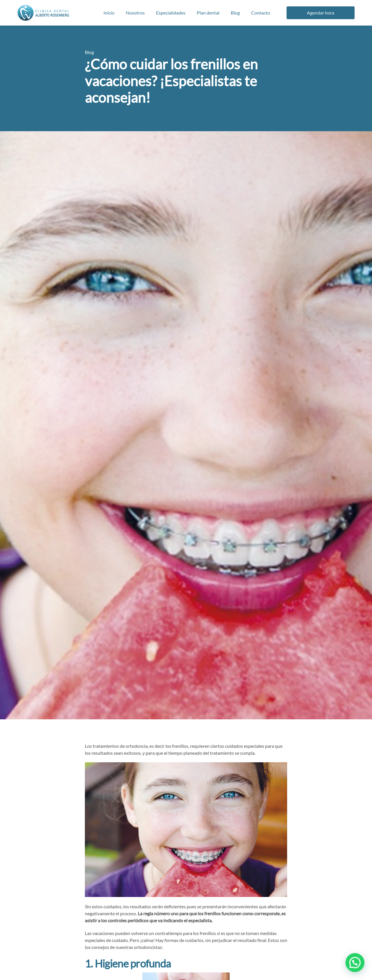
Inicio (109, 13)
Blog (235, 13)
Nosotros (135, 13)
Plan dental (208, 13)
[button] (357, 968)
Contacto (261, 13)
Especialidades (171, 13)
